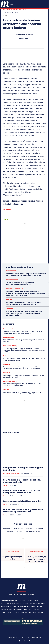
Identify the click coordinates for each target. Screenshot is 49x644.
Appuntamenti (12, 280)
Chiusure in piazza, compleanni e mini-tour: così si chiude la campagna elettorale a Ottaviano (22, 393)
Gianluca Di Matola (26, 34)
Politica (9, 300)
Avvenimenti (11, 271)
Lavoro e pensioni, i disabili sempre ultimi (22, 501)
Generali (6, 485)
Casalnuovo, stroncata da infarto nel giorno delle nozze (12, 558)
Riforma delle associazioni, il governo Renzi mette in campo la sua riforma (23, 511)
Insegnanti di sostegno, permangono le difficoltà (23, 469)
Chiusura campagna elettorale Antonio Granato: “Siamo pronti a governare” (22, 385)
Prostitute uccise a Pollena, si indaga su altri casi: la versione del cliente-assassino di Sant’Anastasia (24, 313)
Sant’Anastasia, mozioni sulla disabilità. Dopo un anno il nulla (22, 481)
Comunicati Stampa (14, 289)
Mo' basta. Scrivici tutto (15, 10)
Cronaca (9, 309)
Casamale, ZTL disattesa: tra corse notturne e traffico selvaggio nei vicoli (24, 376)
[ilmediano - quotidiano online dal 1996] (5, 4)
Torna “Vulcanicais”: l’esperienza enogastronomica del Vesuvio (20, 284)
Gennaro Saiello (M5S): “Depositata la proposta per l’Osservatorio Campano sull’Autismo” (26, 275)
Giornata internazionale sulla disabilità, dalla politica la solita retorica (22, 492)
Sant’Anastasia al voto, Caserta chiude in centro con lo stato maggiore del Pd (23, 303)
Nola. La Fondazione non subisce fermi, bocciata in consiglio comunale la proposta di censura (37, 559)
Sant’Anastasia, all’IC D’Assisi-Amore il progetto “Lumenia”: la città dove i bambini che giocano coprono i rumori (25, 293)
